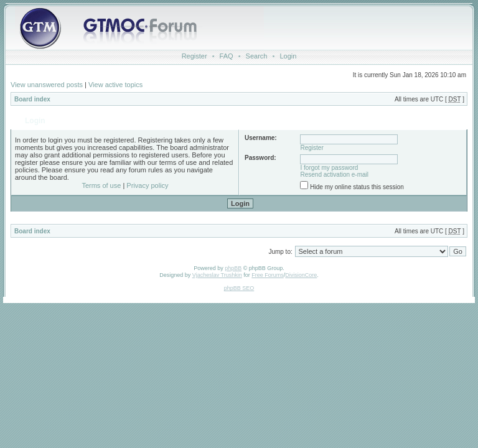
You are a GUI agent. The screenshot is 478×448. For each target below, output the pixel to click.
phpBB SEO (239, 288)
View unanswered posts (47, 85)
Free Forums (268, 275)
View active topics (115, 85)
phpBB (233, 268)
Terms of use (101, 185)
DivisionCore (301, 275)
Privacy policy (147, 185)
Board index (32, 99)
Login (288, 56)
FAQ (227, 56)
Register (194, 56)
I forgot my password (330, 168)
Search (257, 56)
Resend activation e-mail (335, 175)
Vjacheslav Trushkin (217, 275)
